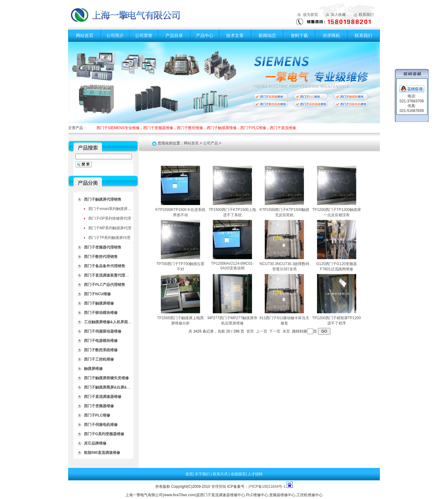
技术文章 (235, 35)
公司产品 (211, 143)
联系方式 (221, 474)
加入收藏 (338, 15)
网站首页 (85, 35)
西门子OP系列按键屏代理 (110, 218)
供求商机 (331, 35)
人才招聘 (255, 474)
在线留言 (238, 474)
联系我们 (366, 15)
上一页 (262, 331)
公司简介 (115, 35)
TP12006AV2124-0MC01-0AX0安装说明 (232, 266)
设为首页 (310, 15)
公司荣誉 (144, 35)
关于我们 (203, 474)
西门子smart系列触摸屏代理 (112, 209)
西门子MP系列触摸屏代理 (110, 228)
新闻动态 (267, 35)
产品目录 (174, 35)
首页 (250, 331)
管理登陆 (219, 487)
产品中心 (205, 35)
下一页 (275, 331)
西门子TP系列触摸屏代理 (109, 238)
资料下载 (299, 35)
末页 (286, 331)
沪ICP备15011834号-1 (267, 487)
